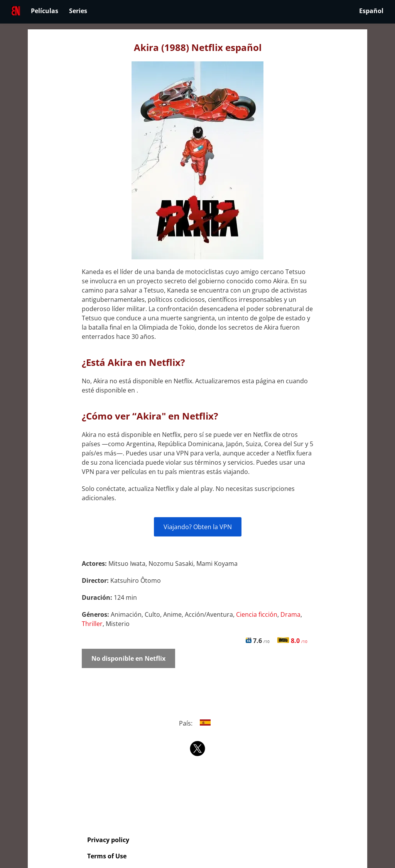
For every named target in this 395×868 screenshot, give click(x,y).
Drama (290, 614)
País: (198, 723)
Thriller (92, 624)
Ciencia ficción (257, 614)
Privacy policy (108, 840)
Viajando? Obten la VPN (198, 527)
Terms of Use (107, 856)
